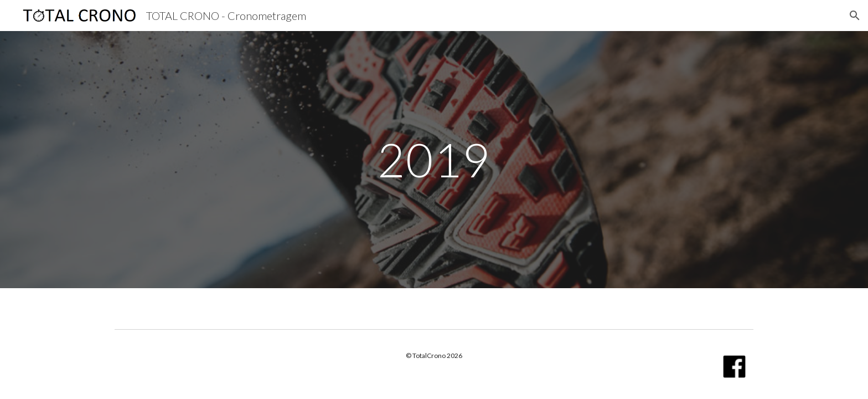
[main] (434, 159)
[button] (855, 16)
